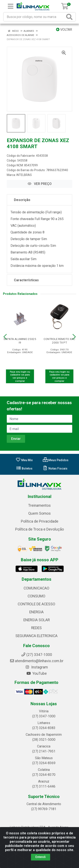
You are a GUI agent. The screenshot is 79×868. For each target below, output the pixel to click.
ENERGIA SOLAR (37, 620)
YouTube (37, 673)
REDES (36, 628)
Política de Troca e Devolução (39, 529)
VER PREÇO (40, 184)
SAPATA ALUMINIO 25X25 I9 (20, 341)
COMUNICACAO (36, 588)
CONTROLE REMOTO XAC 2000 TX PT (59, 341)
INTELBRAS (24, 175)
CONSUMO (36, 596)
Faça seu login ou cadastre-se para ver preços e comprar (20, 376)
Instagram (36, 667)
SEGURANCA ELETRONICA (36, 636)
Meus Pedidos (56, 460)
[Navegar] (5, 337)
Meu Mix (24, 460)
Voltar (64, 30)
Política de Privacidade (40, 521)
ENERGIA (36, 612)
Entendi (41, 857)
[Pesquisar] (70, 17)
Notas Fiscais (55, 468)
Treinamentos (39, 505)
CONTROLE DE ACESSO (36, 604)
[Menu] (11, 6)
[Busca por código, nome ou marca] (34, 17)
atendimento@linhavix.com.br (37, 661)
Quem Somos (39, 513)
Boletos (24, 468)
